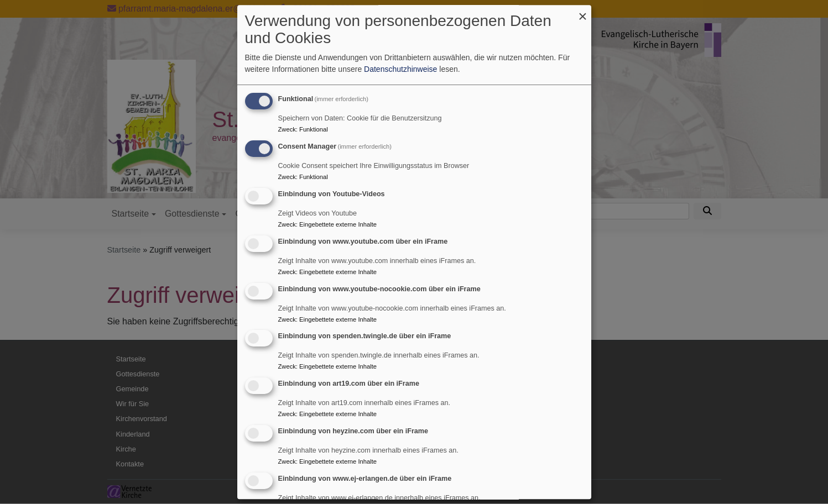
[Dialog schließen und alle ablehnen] (583, 12)
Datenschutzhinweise (400, 70)
